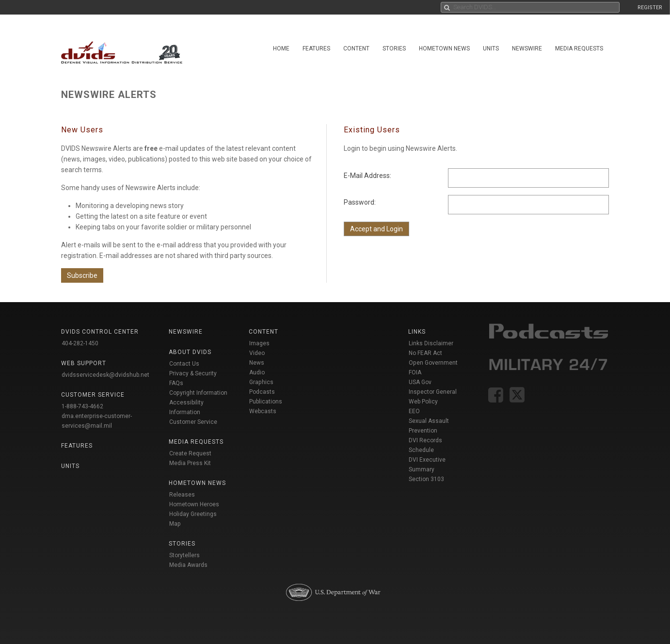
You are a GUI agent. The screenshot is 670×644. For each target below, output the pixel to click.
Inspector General (433, 392)
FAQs (176, 383)
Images (259, 343)
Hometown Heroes (194, 504)
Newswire (527, 48)
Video (257, 353)
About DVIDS (190, 352)
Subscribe (82, 275)
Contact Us (184, 364)
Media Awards (188, 565)
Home (281, 48)
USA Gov (420, 382)
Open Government (433, 363)
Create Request (190, 453)
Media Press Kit (190, 463)
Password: (360, 202)
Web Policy (423, 402)
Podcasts (262, 392)
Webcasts (263, 411)
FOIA (415, 372)
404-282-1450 (80, 343)
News (257, 363)
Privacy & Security (193, 373)
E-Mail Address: (367, 176)
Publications (266, 402)
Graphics (261, 382)
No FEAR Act (425, 353)
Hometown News (444, 48)
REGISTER (650, 8)
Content (356, 48)
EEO (414, 411)
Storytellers (184, 555)
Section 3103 (426, 479)
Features (316, 48)
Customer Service (193, 422)
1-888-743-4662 (82, 406)
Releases (182, 495)
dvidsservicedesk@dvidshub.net (105, 375)
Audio (257, 372)
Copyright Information (198, 393)
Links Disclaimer (431, 343)
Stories (394, 48)
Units (491, 48)
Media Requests (579, 48)
